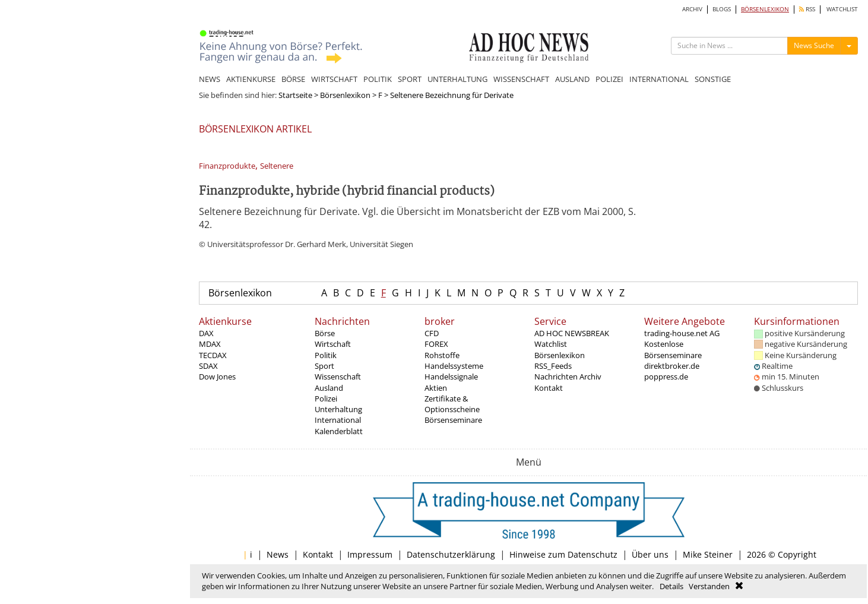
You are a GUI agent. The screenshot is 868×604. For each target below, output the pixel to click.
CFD (432, 333)
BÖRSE (293, 79)
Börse (325, 333)
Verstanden (709, 586)
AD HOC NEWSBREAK (572, 333)
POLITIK (378, 79)
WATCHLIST (842, 9)
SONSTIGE (713, 79)
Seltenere (277, 166)
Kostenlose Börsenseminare (673, 349)
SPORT (410, 79)
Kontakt (549, 388)
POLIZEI (609, 79)
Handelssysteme (454, 366)
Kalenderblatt (339, 431)
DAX (206, 333)
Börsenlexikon (345, 95)
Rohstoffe (442, 355)
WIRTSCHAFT (334, 79)
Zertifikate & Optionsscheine (452, 404)
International (338, 420)
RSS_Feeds (553, 366)
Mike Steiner (708, 554)
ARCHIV (692, 9)
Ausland (329, 388)
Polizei (326, 399)
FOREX (436, 344)
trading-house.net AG (682, 333)
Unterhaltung (338, 409)
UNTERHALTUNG (457, 79)
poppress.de (666, 377)
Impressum (370, 554)
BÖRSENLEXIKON (765, 9)
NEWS (210, 79)
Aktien (436, 388)
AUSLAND (572, 79)
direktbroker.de (672, 366)
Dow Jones (217, 377)
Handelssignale (451, 377)
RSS (807, 9)
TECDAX (213, 355)
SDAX (208, 366)
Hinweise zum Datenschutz (563, 554)
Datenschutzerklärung (451, 554)
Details (671, 586)
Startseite (295, 95)
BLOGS (722, 9)
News (278, 554)
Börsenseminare (453, 420)
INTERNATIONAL (659, 79)
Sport (324, 366)
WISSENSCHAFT (521, 79)
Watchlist (551, 344)
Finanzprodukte (227, 166)
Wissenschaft (338, 377)
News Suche (814, 45)
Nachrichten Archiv (568, 377)
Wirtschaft (333, 344)
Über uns (650, 554)
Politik (326, 355)
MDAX (210, 344)
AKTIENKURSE (251, 79)
